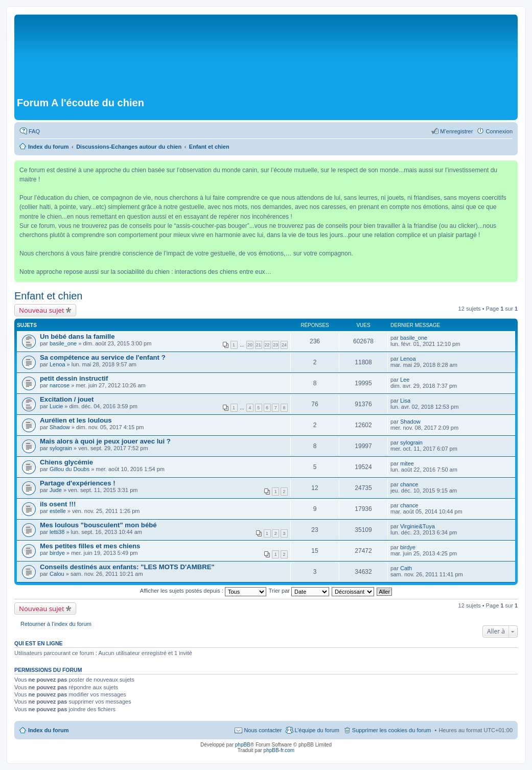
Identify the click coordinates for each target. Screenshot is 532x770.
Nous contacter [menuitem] (263, 730)
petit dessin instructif (74, 378)
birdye (57, 553)
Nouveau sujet (42, 310)
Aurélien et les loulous (76, 420)
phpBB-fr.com (279, 750)
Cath (406, 568)
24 (284, 345)
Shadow (60, 427)
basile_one (63, 343)
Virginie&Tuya (418, 526)
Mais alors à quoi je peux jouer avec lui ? (105, 441)
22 (267, 345)
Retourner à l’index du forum (56, 624)
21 (259, 345)
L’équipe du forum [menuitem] (317, 730)
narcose (60, 385)
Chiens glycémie (66, 462)
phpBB (243, 745)
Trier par (299, 591)
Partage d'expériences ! (78, 483)
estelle (58, 511)
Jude (56, 490)
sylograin (61, 448)
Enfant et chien (48, 296)
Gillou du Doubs (70, 469)
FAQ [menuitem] (34, 131)
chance (409, 484)
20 (250, 345)
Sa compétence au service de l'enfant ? (103, 357)
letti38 (57, 532)
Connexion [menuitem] (499, 131)
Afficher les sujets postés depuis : (203, 591)
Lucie (56, 406)
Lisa (405, 401)
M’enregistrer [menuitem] (456, 131)
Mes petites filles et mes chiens (90, 546)
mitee (407, 463)
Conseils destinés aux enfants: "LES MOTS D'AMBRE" (127, 567)
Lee (405, 380)
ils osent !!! (58, 504)
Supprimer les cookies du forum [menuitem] (392, 730)
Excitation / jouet (67, 399)
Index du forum (48, 730)
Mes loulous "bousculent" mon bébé (98, 525)
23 (275, 345)
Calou (57, 574)
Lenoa (57, 364)
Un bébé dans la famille (77, 336)
